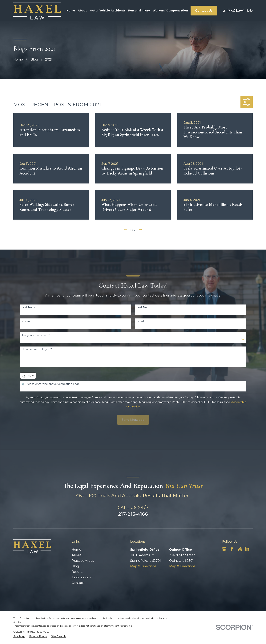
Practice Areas (83, 561)
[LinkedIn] (247, 549)
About (77, 555)
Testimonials (81, 577)
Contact (78, 583)
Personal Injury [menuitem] (139, 11)
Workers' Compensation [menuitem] (170, 11)
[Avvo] (240, 549)
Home (76, 549)
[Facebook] (232, 549)
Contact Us (204, 11)
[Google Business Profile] (224, 549)
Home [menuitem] (71, 11)
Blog (75, 566)
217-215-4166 (238, 10)
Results (77, 572)
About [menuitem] (82, 11)
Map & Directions (143, 566)
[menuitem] (19, 636)
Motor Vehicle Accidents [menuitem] (108, 11)
